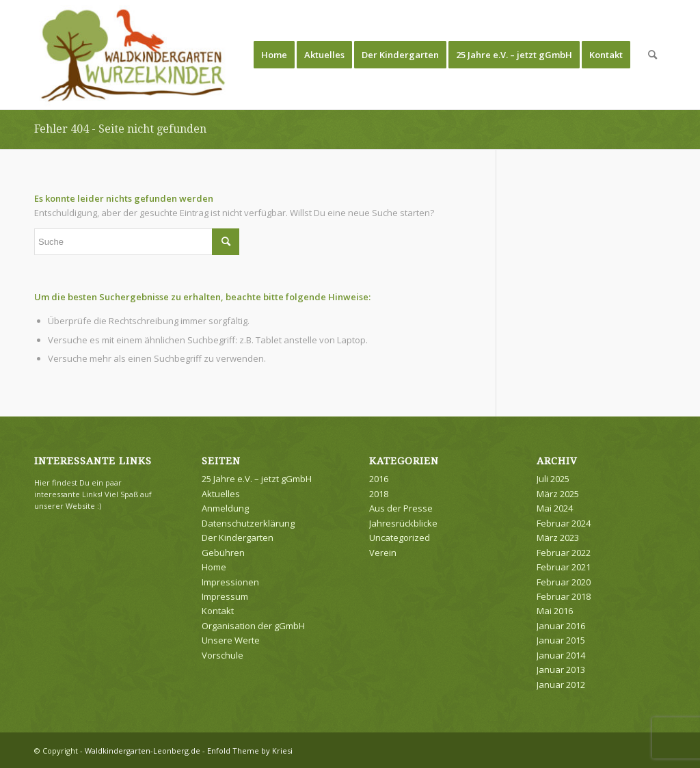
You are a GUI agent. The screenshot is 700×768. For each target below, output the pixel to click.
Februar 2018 (564, 596)
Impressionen (230, 582)
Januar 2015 (561, 640)
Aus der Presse (401, 508)
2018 (379, 494)
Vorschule (223, 655)
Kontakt (218, 611)
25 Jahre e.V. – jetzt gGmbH (257, 479)
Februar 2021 (564, 567)
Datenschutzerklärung (248, 523)
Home (214, 567)
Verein (383, 553)
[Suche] (652, 55)
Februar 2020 (564, 582)
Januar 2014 (561, 655)
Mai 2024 (555, 508)
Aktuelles (221, 494)
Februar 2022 (564, 553)
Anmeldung (225, 508)
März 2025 (558, 494)
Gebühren (223, 553)
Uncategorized (400, 538)
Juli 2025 (553, 479)
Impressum (225, 596)
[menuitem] (274, 55)
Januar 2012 (561, 685)
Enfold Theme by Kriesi (250, 751)
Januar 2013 (561, 670)
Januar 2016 (561, 626)
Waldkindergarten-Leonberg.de (143, 751)
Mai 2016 (555, 611)
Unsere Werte (231, 640)
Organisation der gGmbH (253, 626)
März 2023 (558, 538)
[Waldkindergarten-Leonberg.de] (134, 55)
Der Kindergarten (238, 538)
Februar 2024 (564, 523)
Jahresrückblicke (403, 523)
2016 (379, 479)
